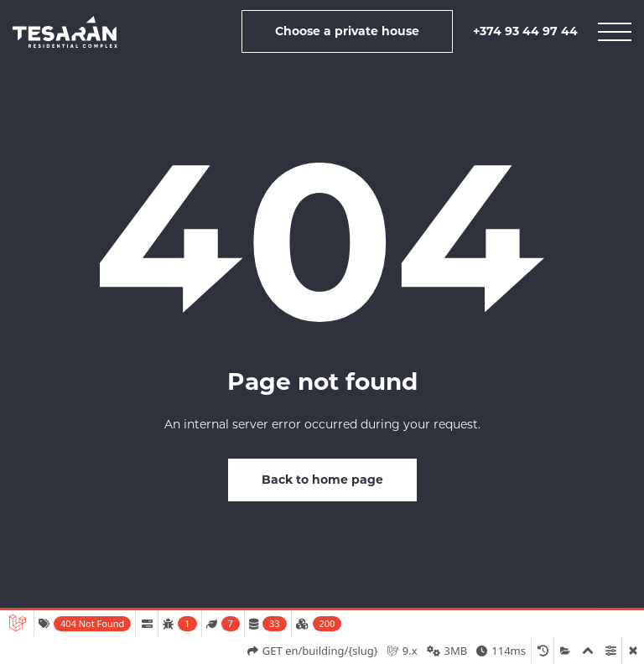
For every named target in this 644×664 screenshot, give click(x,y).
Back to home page (322, 480)
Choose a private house (347, 31)
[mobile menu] (615, 32)
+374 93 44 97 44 (525, 31)
